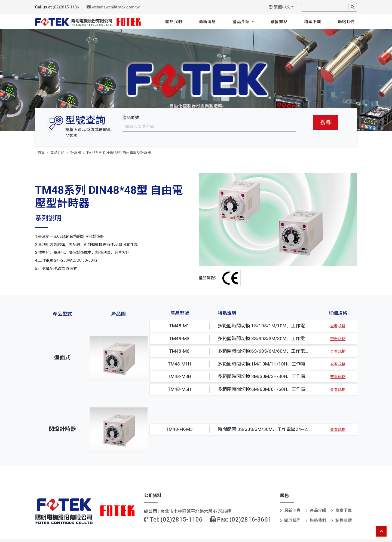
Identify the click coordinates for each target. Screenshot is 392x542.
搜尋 (326, 122)
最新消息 (207, 22)
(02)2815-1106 (66, 7)
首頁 (41, 153)
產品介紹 (242, 22)
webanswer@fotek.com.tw (113, 7)
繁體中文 (279, 7)
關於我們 (174, 22)
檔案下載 (313, 22)
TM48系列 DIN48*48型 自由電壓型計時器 (119, 153)
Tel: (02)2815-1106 (173, 520)
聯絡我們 (346, 22)
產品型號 (131, 118)
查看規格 (338, 326)
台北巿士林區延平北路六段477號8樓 (196, 511)
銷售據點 (279, 22)
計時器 (76, 153)
